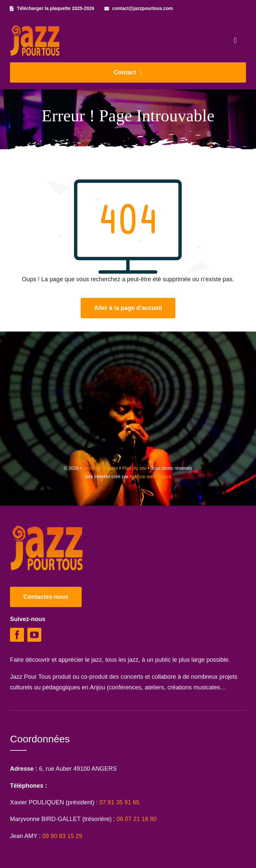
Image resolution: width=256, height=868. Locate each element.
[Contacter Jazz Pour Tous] (128, 72)
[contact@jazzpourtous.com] (139, 8)
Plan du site (134, 468)
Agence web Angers (150, 476)
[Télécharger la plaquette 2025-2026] (52, 8)
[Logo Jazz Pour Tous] (35, 28)
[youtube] (34, 635)
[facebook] (17, 635)
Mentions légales (100, 468)
